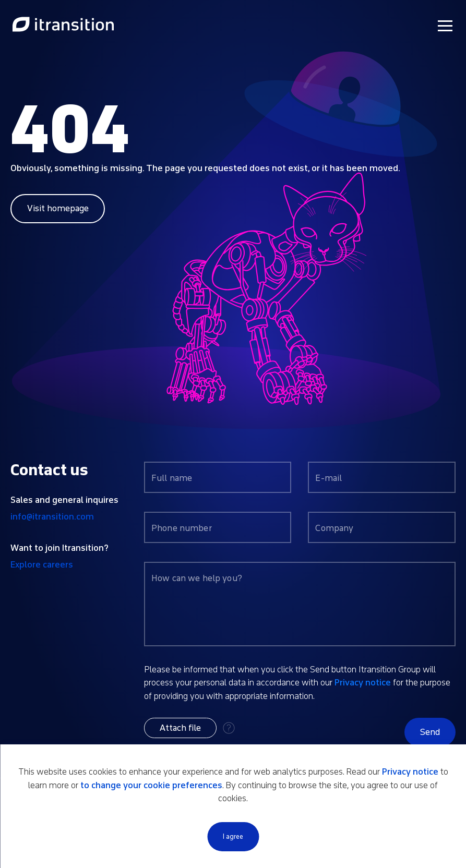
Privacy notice (363, 683)
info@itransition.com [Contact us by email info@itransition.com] (52, 517)
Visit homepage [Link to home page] (58, 208)
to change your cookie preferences (151, 785)
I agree (233, 837)
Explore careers (42, 565)
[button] (180, 728)
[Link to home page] (63, 25)
